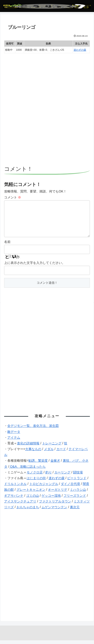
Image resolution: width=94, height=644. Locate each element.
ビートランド (77, 482)
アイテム (14, 441)
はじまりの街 (36, 482)
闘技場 (78, 476)
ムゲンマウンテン (54, 511)
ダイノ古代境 (70, 487)
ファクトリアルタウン (55, 505)
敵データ (14, 435)
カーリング (62, 476)
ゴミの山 (33, 499)
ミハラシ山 (78, 493)
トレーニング (52, 447)
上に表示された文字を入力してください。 (35, 266)
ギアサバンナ (14, 499)
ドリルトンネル (15, 487)
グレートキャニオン (31, 493)
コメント (13, 197)
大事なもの (33, 453)
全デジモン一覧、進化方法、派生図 (33, 429)
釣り (49, 476)
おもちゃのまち (28, 511)
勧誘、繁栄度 (38, 464)
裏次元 (75, 511)
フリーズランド (75, 499)
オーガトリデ (58, 493)
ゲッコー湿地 (51, 499)
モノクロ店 (35, 476)
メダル (49, 453)
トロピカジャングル (44, 487)
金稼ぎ (55, 464)
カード (61, 453)
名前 (7, 245)
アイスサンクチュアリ (20, 505)
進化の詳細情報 (28, 447)
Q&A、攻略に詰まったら (27, 470)
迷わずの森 (80, 50)
